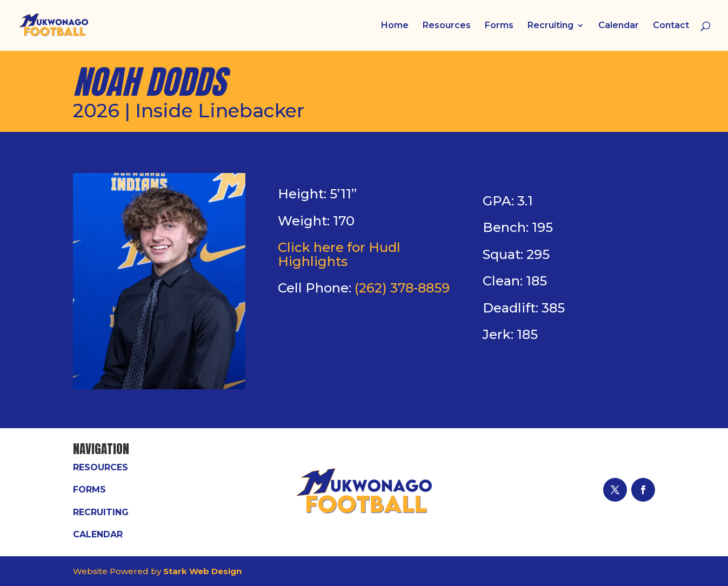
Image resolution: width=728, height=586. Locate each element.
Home (395, 26)
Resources (447, 26)
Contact (671, 26)
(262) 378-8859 (402, 288)
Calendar (619, 26)
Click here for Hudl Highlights (339, 254)
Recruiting (550, 26)
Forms (499, 26)
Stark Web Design (202, 571)
